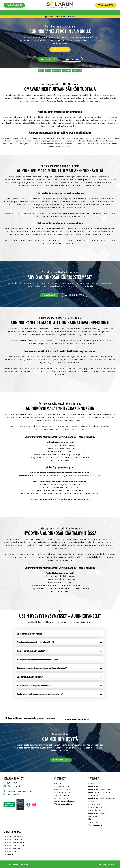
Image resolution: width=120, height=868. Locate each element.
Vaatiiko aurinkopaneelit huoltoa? (31, 651)
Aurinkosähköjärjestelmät (99, 793)
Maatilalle (57, 70)
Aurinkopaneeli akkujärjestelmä (102, 798)
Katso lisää (9, 854)
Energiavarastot (95, 807)
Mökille (48, 70)
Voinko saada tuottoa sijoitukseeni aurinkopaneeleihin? (40, 694)
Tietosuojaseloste (107, 864)
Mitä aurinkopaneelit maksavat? (30, 677)
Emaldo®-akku (94, 804)
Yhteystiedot (94, 822)
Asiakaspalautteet (62, 796)
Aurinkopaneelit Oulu (12, 848)
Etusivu (91, 784)
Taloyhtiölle (77, 70)
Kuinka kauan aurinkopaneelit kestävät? (34, 686)
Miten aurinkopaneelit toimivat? (31, 633)
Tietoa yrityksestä (62, 787)
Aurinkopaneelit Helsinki (14, 836)
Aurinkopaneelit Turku (13, 851)
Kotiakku (92, 801)
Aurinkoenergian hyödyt (65, 793)
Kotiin (41, 70)
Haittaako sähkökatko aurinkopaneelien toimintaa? (39, 660)
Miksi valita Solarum (63, 790)
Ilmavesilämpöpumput (98, 810)
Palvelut (58, 784)
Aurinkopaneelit (95, 787)
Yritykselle (66, 70)
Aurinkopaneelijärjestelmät (100, 790)
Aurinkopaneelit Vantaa (14, 842)
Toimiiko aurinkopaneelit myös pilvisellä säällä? (37, 642)
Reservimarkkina (95, 796)
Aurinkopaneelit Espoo (13, 839)
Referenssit (93, 816)
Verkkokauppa (95, 825)
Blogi (90, 819)
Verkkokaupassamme (76, 216)
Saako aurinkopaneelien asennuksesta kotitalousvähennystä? (43, 668)
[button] (60, 13)
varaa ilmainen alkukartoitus (64, 243)
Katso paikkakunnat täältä (78, 720)
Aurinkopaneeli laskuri (97, 813)
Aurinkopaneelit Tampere (14, 845)
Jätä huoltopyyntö (62, 798)
